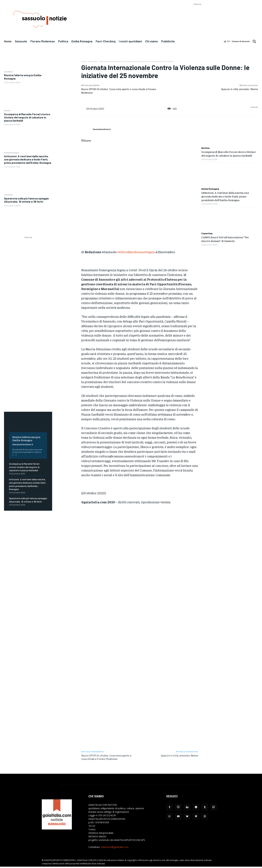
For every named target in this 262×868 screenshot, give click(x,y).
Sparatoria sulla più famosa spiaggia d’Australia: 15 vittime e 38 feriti (26, 200)
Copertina (8, 71)
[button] (254, 41)
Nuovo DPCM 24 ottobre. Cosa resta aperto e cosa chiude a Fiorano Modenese (106, 757)
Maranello (93, 61)
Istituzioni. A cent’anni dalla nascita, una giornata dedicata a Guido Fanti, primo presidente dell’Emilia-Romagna (28, 159)
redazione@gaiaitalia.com (115, 847)
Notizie (7, 110)
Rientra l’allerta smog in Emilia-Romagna (26, 438)
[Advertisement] (197, 14)
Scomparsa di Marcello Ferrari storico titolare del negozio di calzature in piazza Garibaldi (27, 117)
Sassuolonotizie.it (23, 444)
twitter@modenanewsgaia (136, 252)
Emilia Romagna (12, 153)
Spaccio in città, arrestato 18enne (240, 89)
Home (84, 61)
